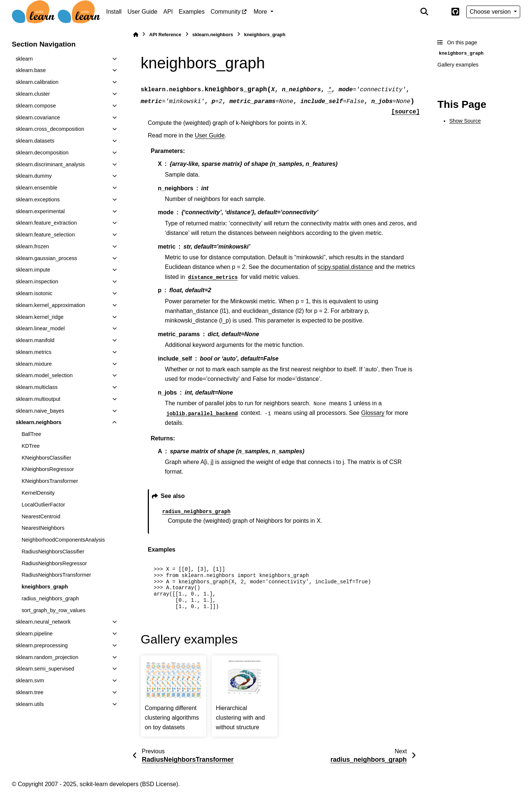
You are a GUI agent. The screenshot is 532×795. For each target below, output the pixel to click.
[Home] (136, 35)
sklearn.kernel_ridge (40, 317)
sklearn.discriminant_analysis (50, 164)
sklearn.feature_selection (45, 235)
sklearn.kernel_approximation (50, 305)
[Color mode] (440, 12)
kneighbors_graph (45, 587)
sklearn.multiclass (37, 387)
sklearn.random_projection (47, 657)
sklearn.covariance (38, 117)
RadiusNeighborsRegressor (54, 563)
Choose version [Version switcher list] (491, 12)
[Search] (424, 12)
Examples (192, 12)
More (261, 12)
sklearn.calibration (37, 82)
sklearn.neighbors (38, 422)
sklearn (24, 59)
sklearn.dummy (34, 176)
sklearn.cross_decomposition (50, 129)
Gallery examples (458, 65)
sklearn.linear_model (40, 328)
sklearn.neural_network (43, 622)
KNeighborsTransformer (50, 481)
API (168, 12)
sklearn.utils (30, 704)
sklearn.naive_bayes (40, 411)
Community (226, 12)
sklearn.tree (29, 692)
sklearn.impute (33, 270)
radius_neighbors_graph (50, 598)
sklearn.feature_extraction (46, 223)
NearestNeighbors (43, 528)
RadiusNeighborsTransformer (56, 575)
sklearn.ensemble (36, 188)
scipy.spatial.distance (345, 267)
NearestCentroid (41, 516)
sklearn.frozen (32, 246)
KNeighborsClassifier (46, 458)
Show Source (465, 121)
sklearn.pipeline (34, 634)
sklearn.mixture (34, 364)
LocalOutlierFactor (43, 505)
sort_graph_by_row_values (53, 610)
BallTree (31, 434)
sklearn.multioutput (38, 399)
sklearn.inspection (37, 282)
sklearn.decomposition (42, 153)
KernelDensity (38, 493)
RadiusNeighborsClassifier (53, 552)
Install (114, 12)
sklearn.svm (30, 680)
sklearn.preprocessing (42, 645)
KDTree (30, 446)
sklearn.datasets (35, 141)
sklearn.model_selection (44, 375)
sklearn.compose (36, 106)
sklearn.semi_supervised (45, 669)
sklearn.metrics (33, 352)
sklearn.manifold (35, 340)
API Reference (165, 35)
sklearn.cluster (33, 94)
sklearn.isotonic (34, 293)
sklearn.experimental (40, 211)
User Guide (142, 12)
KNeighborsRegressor (48, 469)
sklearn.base (31, 70)
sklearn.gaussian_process (46, 258)
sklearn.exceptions (37, 199)
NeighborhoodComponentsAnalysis (63, 540)
